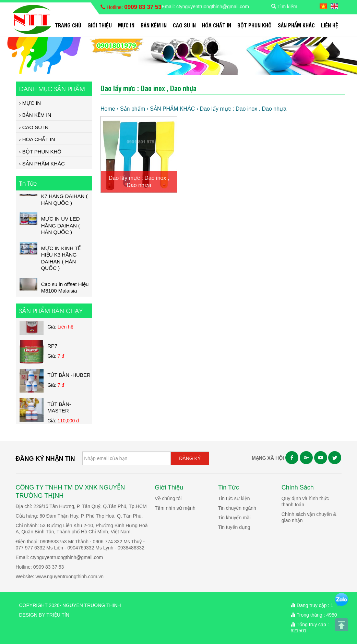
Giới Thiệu (100, 25)
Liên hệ (330, 25)
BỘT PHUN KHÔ (254, 25)
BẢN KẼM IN (154, 25)
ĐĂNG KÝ (190, 458)
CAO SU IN (184, 25)
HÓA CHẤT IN (217, 25)
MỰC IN (126, 25)
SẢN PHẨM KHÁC (296, 25)
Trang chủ (68, 25)
